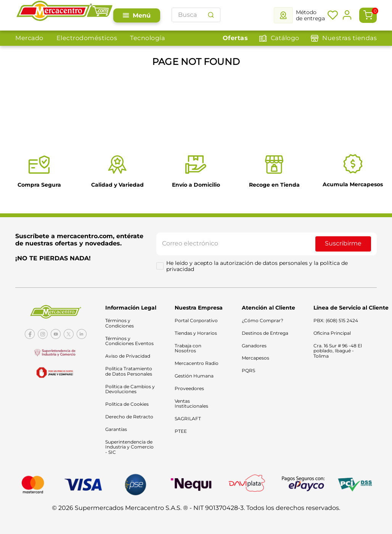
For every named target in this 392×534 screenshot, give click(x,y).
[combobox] (252, 11)
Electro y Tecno (202, 28)
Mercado (27, 28)
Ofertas (374, 28)
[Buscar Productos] (363, 11)
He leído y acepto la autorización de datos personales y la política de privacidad (258, 267)
